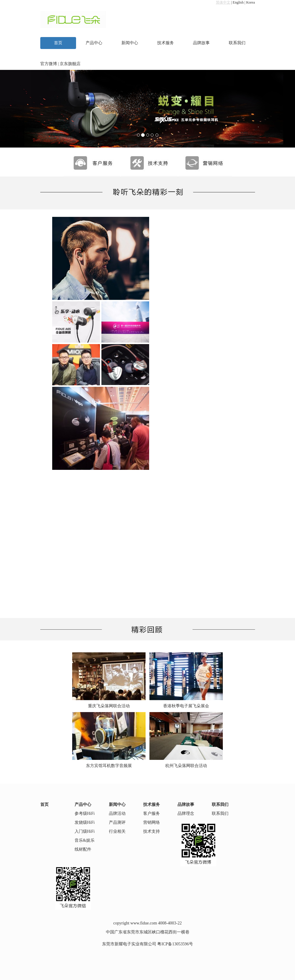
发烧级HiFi (85, 822)
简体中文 (223, 2)
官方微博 (49, 64)
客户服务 (152, 813)
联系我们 (237, 43)
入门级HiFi (85, 831)
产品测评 (117, 822)
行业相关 (117, 831)
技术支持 (152, 831)
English (238, 2)
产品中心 (94, 43)
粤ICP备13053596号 (175, 944)
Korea (250, 2)
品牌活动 (117, 813)
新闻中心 (130, 43)
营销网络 (152, 822)
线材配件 (83, 849)
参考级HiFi (85, 813)
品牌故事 (201, 43)
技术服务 (166, 43)
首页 (58, 43)
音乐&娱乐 (85, 840)
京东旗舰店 (70, 64)
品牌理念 (186, 813)
